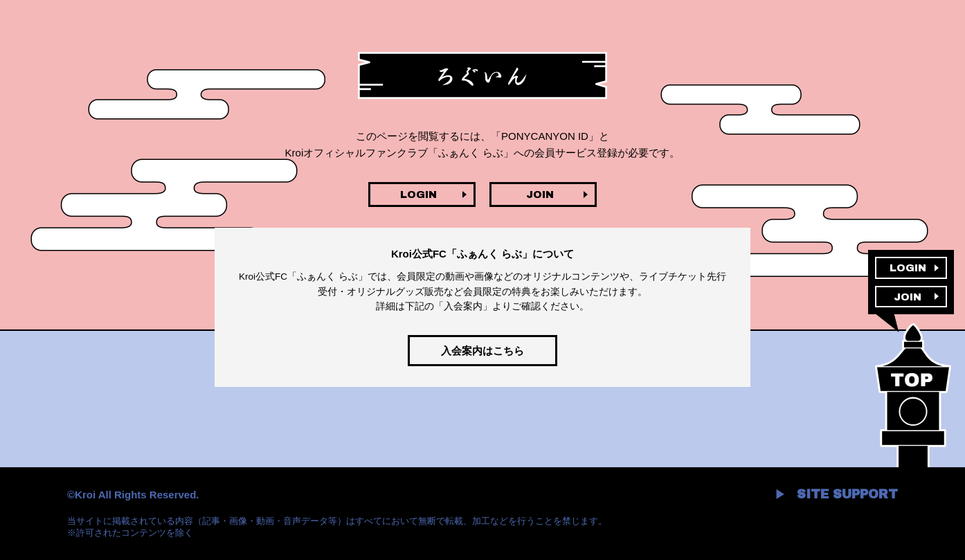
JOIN (540, 195)
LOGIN (418, 195)
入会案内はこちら (482, 351)
